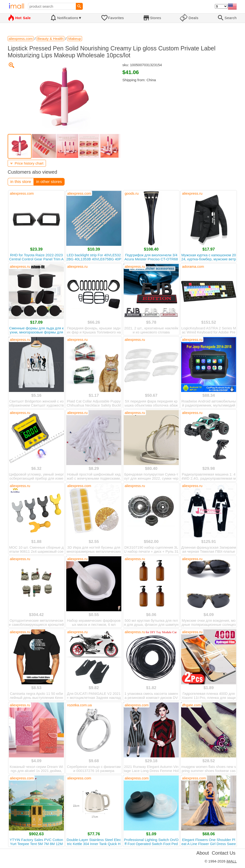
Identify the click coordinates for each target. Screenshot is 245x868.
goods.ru (132, 193)
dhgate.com (191, 705)
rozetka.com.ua (80, 705)
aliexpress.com (22, 193)
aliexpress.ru (192, 193)
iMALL (231, 861)
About (203, 853)
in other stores (49, 182)
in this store (21, 182)
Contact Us (224, 853)
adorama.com (193, 266)
